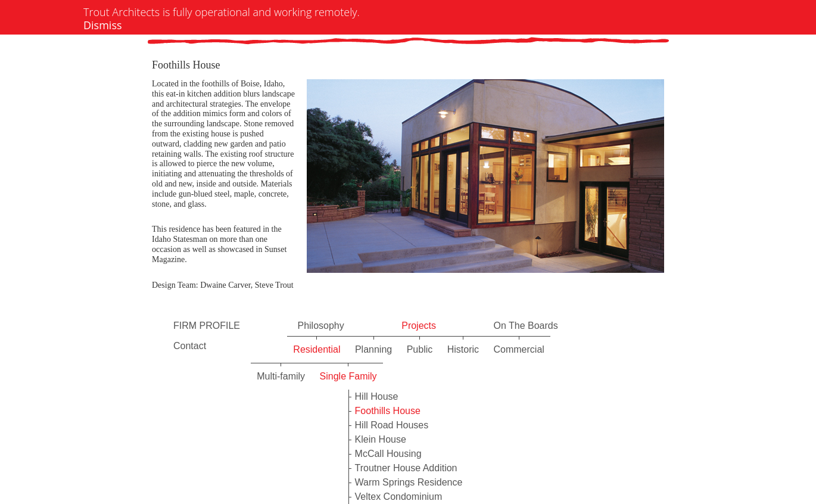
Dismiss (103, 25)
